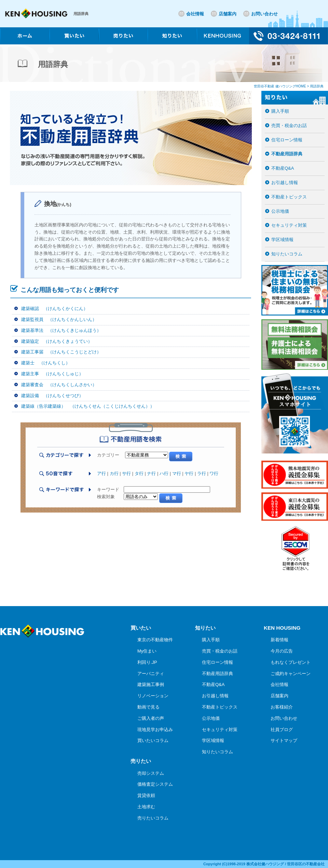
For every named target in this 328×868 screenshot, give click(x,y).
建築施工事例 (151, 684)
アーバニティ (151, 674)
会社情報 (195, 14)
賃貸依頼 (146, 795)
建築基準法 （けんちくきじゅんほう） (61, 330)
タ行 (139, 473)
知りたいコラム (287, 254)
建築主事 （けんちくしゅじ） (52, 374)
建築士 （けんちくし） (46, 363)
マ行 (177, 473)
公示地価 (280, 211)
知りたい (205, 628)
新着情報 (279, 640)
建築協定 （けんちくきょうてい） (57, 341)
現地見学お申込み (155, 730)
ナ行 (151, 473)
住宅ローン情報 (287, 140)
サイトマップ (284, 740)
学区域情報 (282, 240)
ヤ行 (189, 473)
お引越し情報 (285, 183)
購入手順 (280, 111)
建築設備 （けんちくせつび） (52, 396)
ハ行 (164, 473)
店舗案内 (228, 14)
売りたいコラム (153, 818)
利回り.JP (147, 662)
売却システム (151, 773)
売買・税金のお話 (289, 125)
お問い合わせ (264, 14)
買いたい (141, 628)
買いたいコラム (153, 740)
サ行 (126, 473)
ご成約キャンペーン (291, 674)
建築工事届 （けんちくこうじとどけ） (61, 352)
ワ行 (214, 473)
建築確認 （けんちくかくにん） (54, 309)
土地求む (146, 807)
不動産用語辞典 (287, 154)
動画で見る (148, 707)
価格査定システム (155, 784)
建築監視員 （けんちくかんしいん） (59, 319)
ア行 (101, 473)
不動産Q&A (283, 168)
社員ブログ (282, 730)
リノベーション (153, 696)
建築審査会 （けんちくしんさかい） (59, 385)
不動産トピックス (289, 197)
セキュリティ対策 (289, 225)
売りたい (141, 761)
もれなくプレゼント (291, 662)
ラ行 (202, 473)
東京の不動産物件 (155, 640)
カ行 (114, 473)
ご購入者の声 (151, 718)
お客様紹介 (282, 707)
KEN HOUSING (282, 628)
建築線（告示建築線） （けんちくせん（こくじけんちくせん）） (88, 406)
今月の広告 (282, 651)
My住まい (147, 651)
